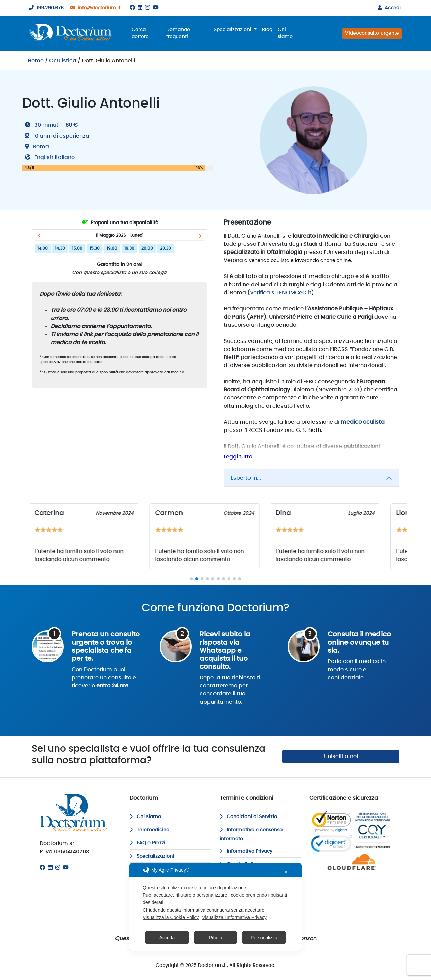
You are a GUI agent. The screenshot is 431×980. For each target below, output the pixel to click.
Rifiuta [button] (215, 938)
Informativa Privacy (246, 851)
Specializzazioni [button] (233, 30)
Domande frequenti (178, 33)
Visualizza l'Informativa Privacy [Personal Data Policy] (234, 917)
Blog (267, 30)
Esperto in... (246, 478)
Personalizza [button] (264, 938)
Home (36, 61)
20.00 (147, 248)
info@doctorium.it (94, 8)
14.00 (43, 248)
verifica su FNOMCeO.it (281, 293)
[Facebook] (132, 8)
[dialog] (215, 907)
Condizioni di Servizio (248, 817)
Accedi (388, 8)
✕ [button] (286, 872)
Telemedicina (150, 830)
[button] (39, 236)
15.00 (77, 248)
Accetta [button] (167, 938)
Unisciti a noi (341, 756)
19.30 (129, 248)
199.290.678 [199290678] (45, 8)
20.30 (165, 248)
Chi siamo (285, 33)
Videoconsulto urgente (372, 33)
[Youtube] (156, 8)
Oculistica (63, 61)
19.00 (112, 248)
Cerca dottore (140, 33)
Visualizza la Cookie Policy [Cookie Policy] (171, 917)
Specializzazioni (152, 856)
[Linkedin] (140, 8)
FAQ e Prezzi (147, 843)
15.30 (95, 248)
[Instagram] (147, 8)
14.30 (60, 248)
